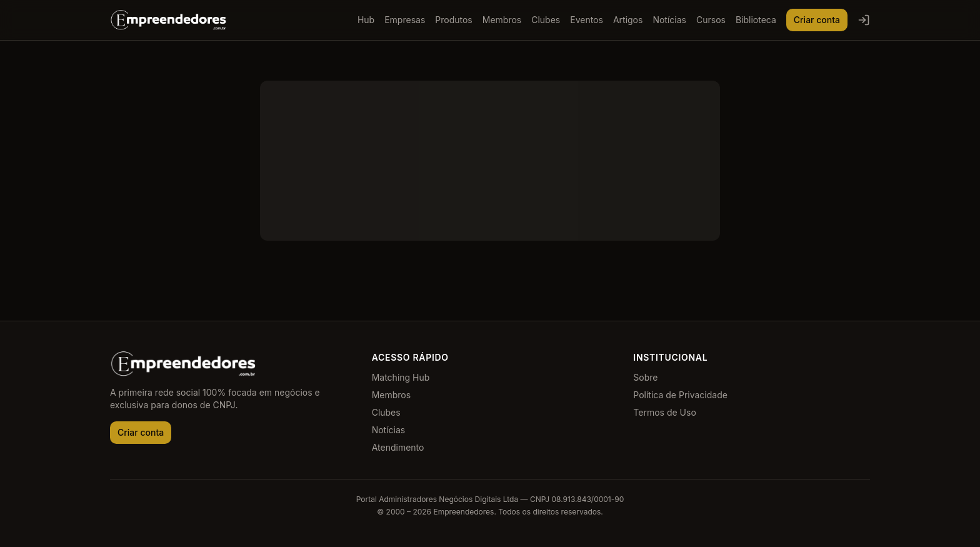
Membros (502, 20)
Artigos (628, 20)
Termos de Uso (664, 412)
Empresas (405, 20)
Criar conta (817, 20)
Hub (366, 20)
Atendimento (398, 447)
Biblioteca (756, 20)
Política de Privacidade (680, 395)
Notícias (669, 20)
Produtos (453, 20)
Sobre (645, 377)
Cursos (711, 20)
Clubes (546, 20)
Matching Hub (401, 377)
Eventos (587, 20)
